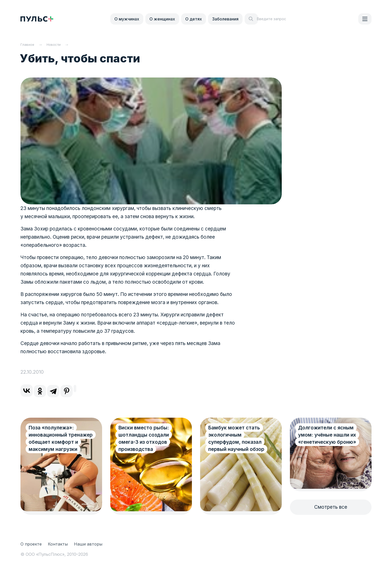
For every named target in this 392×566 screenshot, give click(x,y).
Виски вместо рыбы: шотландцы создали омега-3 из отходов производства (144, 439)
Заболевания (225, 19)
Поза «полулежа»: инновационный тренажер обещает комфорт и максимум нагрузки (55, 442)
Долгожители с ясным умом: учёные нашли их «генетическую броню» (327, 435)
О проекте (31, 544)
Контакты (58, 544)
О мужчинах (127, 19)
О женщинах (162, 19)
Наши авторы (88, 544)
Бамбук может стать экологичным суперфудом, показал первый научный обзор (236, 439)
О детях (194, 19)
